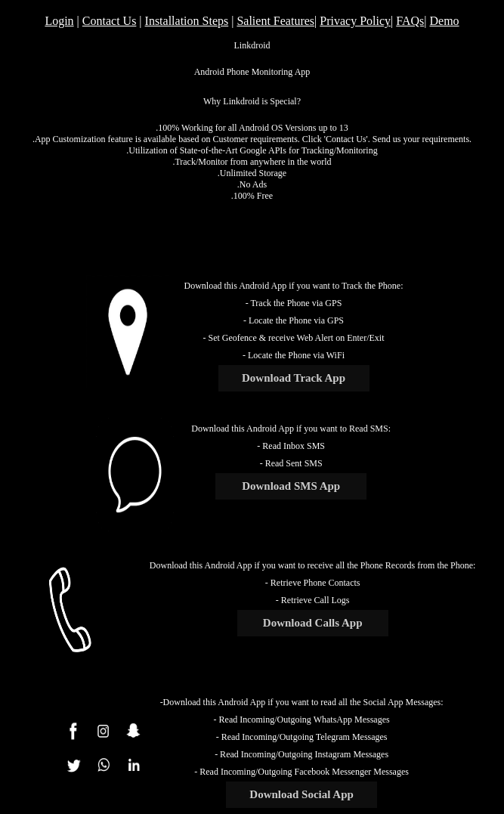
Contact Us (110, 21)
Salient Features (275, 21)
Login (59, 21)
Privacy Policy (355, 21)
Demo (444, 21)
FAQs (410, 21)
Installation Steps (187, 21)
